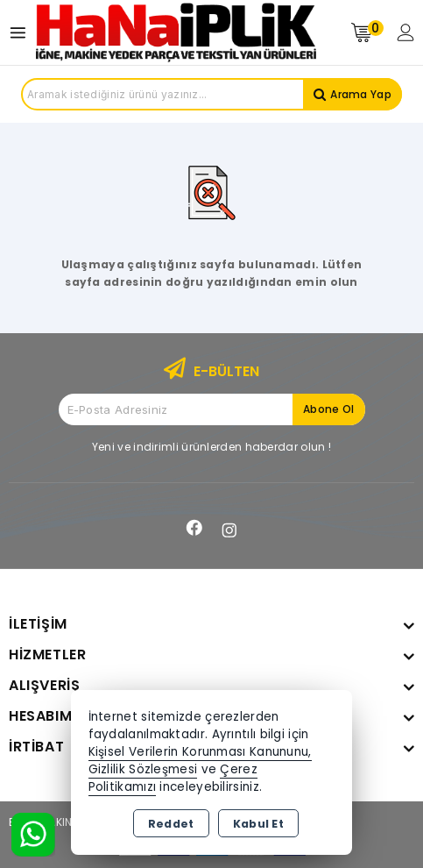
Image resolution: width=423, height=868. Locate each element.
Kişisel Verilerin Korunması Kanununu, (200, 752)
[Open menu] (22, 33)
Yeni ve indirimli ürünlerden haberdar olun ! (211, 447)
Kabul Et (258, 824)
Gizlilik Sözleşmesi (143, 769)
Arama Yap (361, 94)
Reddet (171, 824)
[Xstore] (176, 32)
